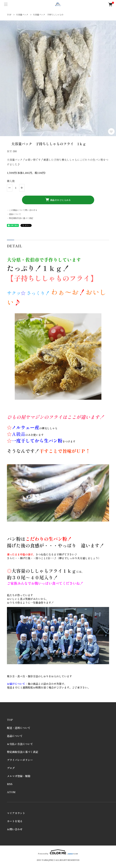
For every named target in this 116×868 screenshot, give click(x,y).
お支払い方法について (20, 744)
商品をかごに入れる (58, 200)
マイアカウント (16, 813)
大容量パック (22, 15)
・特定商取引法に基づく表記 (20, 218)
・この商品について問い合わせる (22, 210)
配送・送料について (19, 728)
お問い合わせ (15, 829)
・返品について (14, 214)
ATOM (11, 792)
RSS (10, 784)
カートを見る (15, 821)
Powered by (58, 852)
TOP (9, 15)
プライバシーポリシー (20, 760)
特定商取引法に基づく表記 (23, 752)
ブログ (11, 768)
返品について (15, 736)
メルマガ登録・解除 (19, 776)
